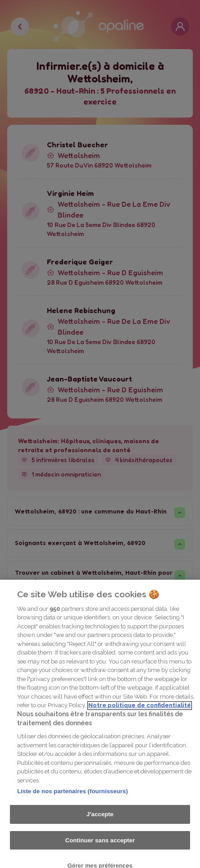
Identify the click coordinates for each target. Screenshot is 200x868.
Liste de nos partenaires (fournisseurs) (73, 799)
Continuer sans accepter (100, 848)
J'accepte (100, 822)
